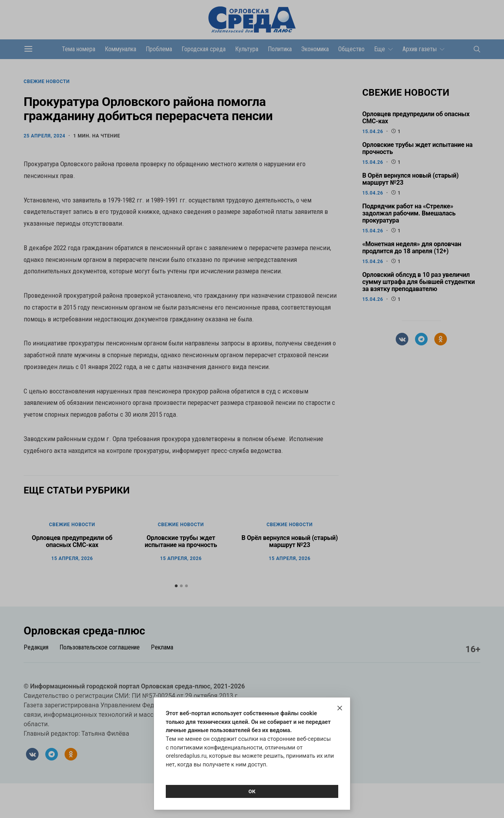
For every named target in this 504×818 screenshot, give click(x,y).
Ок (252, 791)
